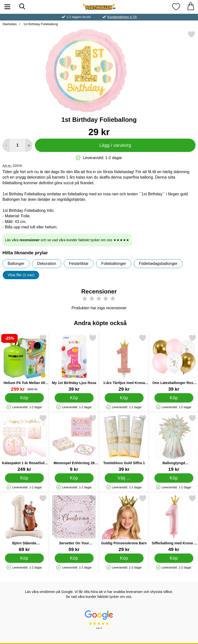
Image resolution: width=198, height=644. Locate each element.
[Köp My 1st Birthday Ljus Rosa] (74, 398)
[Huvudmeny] (7, 7)
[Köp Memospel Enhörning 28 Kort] (74, 478)
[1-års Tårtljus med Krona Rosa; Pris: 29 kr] (124, 363)
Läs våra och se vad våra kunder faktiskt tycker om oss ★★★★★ (67, 240)
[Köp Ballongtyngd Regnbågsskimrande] (174, 478)
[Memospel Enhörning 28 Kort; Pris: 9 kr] (74, 443)
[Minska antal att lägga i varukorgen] (6, 145)
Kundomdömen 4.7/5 (122, 17)
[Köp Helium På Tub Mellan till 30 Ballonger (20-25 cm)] (24, 398)
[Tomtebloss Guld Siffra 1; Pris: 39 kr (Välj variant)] (124, 443)
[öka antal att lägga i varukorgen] (29, 145)
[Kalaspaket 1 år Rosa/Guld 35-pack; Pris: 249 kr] (24, 443)
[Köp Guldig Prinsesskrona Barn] (124, 558)
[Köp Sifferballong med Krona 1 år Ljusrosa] (174, 558)
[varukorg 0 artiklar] (191, 7)
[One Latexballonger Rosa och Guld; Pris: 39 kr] (174, 363)
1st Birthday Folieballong (40, 24)
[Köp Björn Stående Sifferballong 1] (24, 558)
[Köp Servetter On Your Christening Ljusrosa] (74, 558)
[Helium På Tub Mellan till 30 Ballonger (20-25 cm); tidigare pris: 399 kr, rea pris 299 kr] (24, 363)
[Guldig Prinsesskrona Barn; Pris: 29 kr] (124, 523)
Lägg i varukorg (115, 145)
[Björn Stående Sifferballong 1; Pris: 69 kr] (24, 523)
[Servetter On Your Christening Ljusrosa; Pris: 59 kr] (74, 523)
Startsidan (10, 24)
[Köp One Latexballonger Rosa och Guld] (174, 398)
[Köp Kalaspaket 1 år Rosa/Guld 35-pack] (24, 478)
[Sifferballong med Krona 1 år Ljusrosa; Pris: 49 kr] (174, 523)
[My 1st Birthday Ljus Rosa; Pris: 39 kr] (74, 363)
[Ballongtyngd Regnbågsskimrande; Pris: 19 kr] (174, 443)
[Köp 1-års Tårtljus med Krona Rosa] (124, 398)
